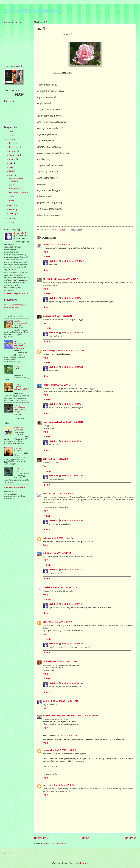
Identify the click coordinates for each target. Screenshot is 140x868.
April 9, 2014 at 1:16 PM (68, 661)
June (12, 167)
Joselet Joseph (50, 587)
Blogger (84, 863)
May (11, 171)
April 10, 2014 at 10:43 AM (73, 261)
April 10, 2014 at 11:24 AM (73, 476)
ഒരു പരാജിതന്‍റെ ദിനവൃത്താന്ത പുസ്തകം (20, 408)
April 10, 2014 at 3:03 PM (87, 716)
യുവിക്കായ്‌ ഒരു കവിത (18, 193)
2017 (9, 132)
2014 (9, 140)
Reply (46, 251)
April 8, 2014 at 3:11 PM (67, 587)
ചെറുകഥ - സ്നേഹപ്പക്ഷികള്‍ (16, 487)
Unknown (47, 538)
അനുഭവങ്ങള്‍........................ (19, 189)
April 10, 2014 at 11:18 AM (72, 404)
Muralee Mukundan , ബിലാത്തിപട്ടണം (59, 716)
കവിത (11, 185)
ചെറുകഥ (18, 448)
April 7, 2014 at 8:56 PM (58, 459)
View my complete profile (16, 293)
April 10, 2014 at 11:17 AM (72, 367)
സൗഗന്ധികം (48, 750)
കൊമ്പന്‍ (47, 316)
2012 (9, 223)
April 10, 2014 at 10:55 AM (67, 701)
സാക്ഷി (46, 244)
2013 (9, 219)
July (11, 163)
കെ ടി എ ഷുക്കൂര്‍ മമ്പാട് (53, 350)
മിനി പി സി (54, 261)
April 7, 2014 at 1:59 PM (69, 279)
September (14, 155)
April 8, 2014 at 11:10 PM (62, 622)
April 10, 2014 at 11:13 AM (72, 298)
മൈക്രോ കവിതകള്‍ (18, 429)
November (14, 147)
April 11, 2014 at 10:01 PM (65, 750)
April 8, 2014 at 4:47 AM (61, 553)
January (13, 213)
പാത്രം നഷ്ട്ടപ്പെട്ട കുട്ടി (21, 322)
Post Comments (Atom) (56, 843)
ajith (45, 459)
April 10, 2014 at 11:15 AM (72, 333)
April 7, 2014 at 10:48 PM (63, 538)
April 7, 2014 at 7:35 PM (67, 385)
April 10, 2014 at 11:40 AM (73, 644)
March (12, 205)
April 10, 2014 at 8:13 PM (67, 735)
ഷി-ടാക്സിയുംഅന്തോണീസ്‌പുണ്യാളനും (20, 345)
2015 (9, 136)
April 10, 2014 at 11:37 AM (72, 569)
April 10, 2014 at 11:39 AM (73, 604)
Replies (49, 257)
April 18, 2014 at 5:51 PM (64, 785)
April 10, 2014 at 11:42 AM (73, 683)
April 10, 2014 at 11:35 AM (72, 520)
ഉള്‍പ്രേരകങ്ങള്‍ (32, 10)
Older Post (129, 838)
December (14, 143)
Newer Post (41, 838)
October (13, 151)
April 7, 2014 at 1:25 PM (60, 244)
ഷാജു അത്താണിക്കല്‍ (52, 422)
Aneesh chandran (51, 279)
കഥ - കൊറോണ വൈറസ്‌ (16, 180)
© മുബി (46, 553)
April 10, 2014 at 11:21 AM (72, 441)
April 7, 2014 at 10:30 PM (62, 493)
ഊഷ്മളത (18, 366)
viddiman (47, 493)
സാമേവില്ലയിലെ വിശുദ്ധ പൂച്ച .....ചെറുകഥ (15, 306)
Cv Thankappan (50, 661)
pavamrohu (48, 785)
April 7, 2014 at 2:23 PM (62, 316)
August (13, 159)
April (12, 175)
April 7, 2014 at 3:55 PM (74, 350)
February (14, 209)
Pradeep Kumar (50, 385)
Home (86, 838)
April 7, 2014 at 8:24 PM (73, 422)
